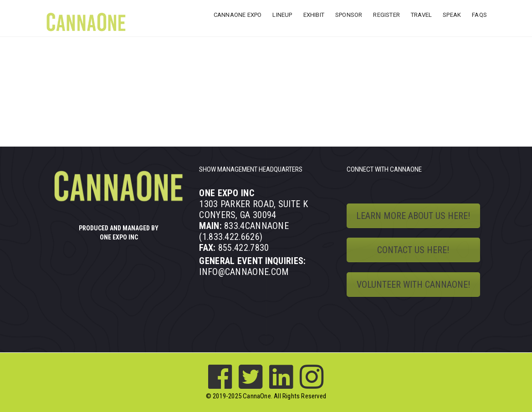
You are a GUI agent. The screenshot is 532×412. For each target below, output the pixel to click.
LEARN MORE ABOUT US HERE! (413, 216)
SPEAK (452, 15)
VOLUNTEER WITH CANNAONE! (413, 285)
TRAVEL (421, 15)
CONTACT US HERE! (413, 250)
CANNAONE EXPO (238, 15)
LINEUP (282, 15)
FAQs (479, 15)
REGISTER (386, 15)
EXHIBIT (314, 15)
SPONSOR (349, 15)
